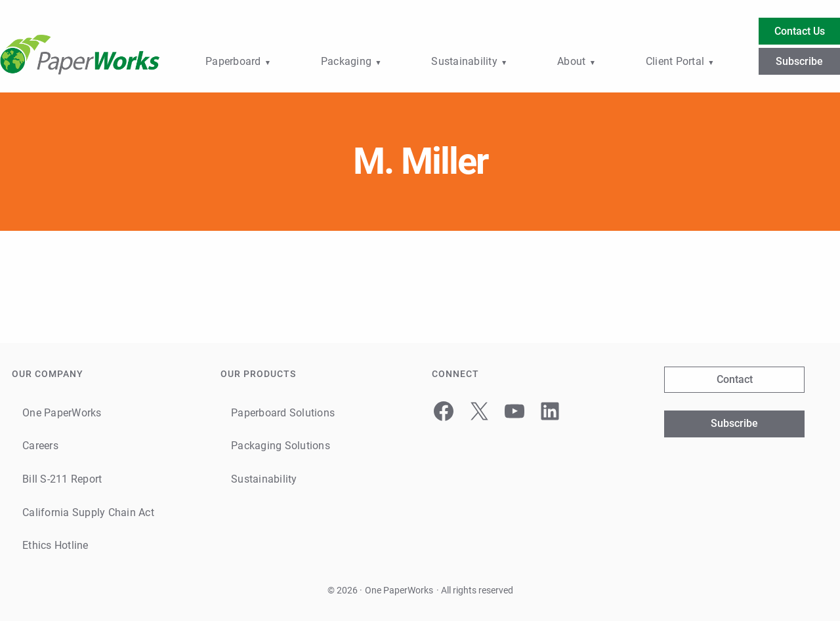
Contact (735, 379)
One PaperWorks (399, 590)
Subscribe (799, 61)
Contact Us (800, 31)
